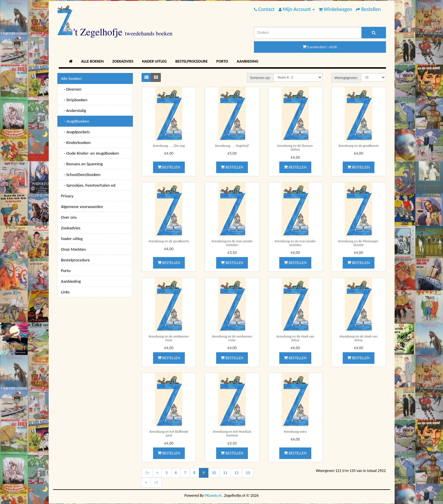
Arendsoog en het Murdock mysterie (232, 433)
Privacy (67, 196)
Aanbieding (247, 61)
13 (248, 473)
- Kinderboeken (76, 143)
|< (147, 473)
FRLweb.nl (213, 495)
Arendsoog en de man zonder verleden (232, 243)
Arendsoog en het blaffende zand (169, 433)
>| (156, 483)
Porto (222, 61)
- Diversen (71, 89)
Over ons (69, 217)
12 (236, 473)
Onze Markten (73, 249)
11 (225, 473)
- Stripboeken (74, 100)
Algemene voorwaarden (82, 207)
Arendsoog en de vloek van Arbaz (295, 338)
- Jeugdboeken (75, 121)
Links (65, 292)
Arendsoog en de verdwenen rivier (169, 338)
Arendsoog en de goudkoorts (359, 146)
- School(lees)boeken (81, 175)
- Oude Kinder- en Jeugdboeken (90, 153)
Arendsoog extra (295, 432)
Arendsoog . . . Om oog (169, 146)
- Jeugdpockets (76, 132)
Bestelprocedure (191, 61)
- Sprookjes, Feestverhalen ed (88, 185)
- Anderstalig (74, 110)
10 (214, 473)
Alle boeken (93, 61)
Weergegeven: (346, 78)
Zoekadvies (123, 61)
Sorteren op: (260, 78)
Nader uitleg (154, 61)
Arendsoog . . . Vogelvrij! (232, 146)
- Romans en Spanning (82, 164)
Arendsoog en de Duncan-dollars (295, 148)
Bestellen (169, 167)
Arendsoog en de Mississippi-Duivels (359, 243)
